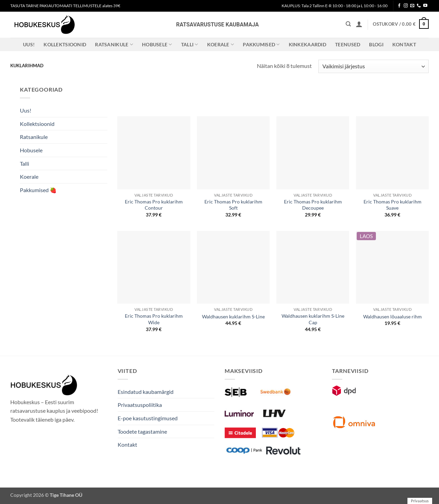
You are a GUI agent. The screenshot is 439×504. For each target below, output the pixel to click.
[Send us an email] (412, 6)
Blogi (376, 44)
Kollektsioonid (65, 44)
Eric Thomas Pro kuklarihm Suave (393, 205)
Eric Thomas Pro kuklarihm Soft (233, 205)
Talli (190, 44)
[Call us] (419, 6)
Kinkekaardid (307, 44)
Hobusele (157, 44)
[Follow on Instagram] (406, 6)
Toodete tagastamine (142, 431)
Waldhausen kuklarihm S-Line (233, 317)
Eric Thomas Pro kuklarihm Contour (154, 205)
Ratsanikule (114, 44)
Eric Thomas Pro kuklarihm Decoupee (313, 205)
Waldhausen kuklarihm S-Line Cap (313, 319)
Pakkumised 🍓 (38, 190)
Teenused (348, 44)
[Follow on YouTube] (425, 6)
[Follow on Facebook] (399, 6)
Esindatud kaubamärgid (146, 392)
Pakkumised (261, 44)
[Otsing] (348, 24)
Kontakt (404, 44)
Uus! (29, 44)
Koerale (221, 44)
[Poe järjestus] (373, 66)
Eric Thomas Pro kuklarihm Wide (154, 319)
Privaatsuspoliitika (140, 405)
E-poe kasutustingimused (148, 418)
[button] (359, 24)
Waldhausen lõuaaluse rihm (393, 317)
